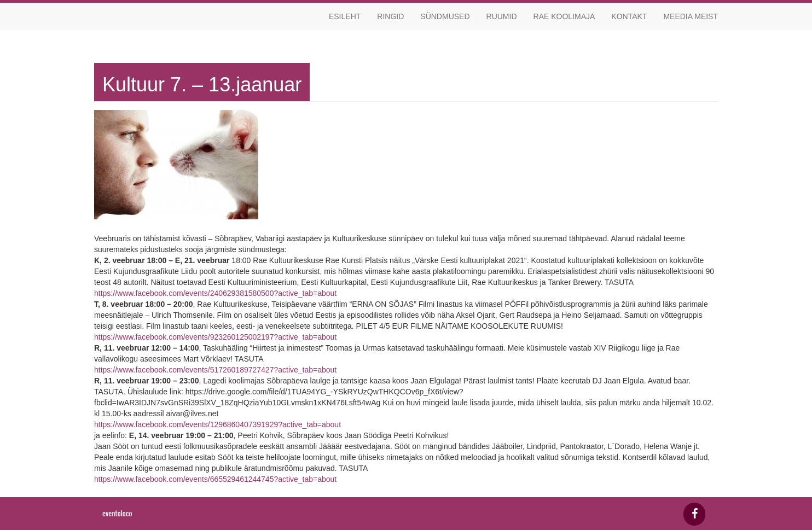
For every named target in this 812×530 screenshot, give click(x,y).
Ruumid (502, 16)
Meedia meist (691, 16)
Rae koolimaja (564, 16)
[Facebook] (694, 514)
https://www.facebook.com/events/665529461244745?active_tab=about (215, 479)
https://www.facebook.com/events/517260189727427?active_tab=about (215, 370)
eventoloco (117, 513)
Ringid (390, 16)
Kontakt (629, 16)
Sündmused (445, 16)
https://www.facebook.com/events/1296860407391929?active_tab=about (217, 424)
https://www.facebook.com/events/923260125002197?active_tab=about (215, 337)
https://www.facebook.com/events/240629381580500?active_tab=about (215, 293)
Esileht (345, 16)
